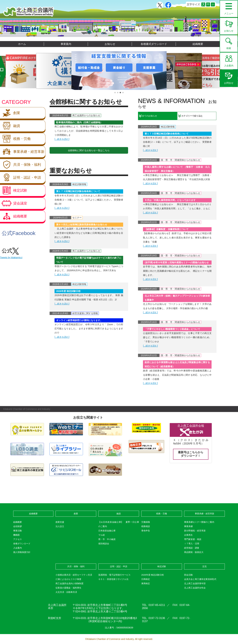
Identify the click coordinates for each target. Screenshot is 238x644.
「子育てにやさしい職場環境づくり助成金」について (172, 329)
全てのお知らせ (149, 116)
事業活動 (18, 531)
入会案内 (229, 60)
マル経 (102, 535)
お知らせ (229, 25)
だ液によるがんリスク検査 (68, 579)
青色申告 (146, 531)
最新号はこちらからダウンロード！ (191, 454)
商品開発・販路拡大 (194, 552)
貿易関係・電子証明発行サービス (114, 575)
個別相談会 (104, 544)
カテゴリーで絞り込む (192, 116)
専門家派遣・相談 (193, 539)
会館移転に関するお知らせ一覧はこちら (89, 150)
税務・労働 (15, 139)
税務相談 (146, 526)
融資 (10, 126)
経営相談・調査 (192, 548)
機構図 (16, 535)
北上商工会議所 (29, 12)
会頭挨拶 (18, 526)
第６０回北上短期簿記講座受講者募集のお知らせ (82, 225)
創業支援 (60, 522)
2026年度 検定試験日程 (68, 291)
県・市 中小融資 (107, 539)
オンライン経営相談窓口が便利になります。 (79, 320)
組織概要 (198, 44)
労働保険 (146, 522)
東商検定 (146, 583)
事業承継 (188, 526)
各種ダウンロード (22, 544)
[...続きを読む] (62, 139)
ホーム (22, 44)
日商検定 (146, 579)
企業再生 (188, 535)
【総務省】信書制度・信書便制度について (167, 229)
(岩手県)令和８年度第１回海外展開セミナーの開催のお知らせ (177, 262)
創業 (10, 113)
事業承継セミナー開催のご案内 (199, 522)
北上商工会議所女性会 (195, 588)
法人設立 (60, 526)
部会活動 (188, 575)
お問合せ (229, 77)
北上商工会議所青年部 (195, 583)
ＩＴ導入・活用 (192, 544)
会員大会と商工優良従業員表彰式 (200, 579)
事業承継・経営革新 (22, 152)
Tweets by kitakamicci (11, 258)
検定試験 (14, 190)
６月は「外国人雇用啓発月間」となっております (170, 200)
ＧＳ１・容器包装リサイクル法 (113, 579)
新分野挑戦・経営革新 (195, 531)
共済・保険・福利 (20, 165)
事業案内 (66, 44)
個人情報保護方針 (22, 552)
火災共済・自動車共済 (66, 592)
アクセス (18, 539)
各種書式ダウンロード (154, 44)
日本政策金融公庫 (107, 531)
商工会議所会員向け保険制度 (69, 583)
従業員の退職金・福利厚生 (68, 588)
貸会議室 (14, 203)
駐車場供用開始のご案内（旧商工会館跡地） (79, 122)
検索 (229, 42)
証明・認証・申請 (20, 178)
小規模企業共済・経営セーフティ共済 (74, 575)
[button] (115, 93)
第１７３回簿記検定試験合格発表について (78, 191)
